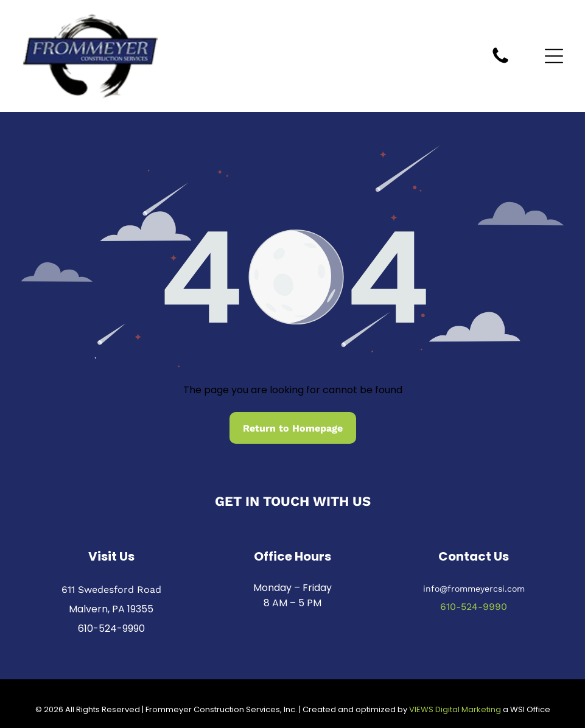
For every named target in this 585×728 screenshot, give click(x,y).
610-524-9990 (111, 628)
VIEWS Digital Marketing (455, 709)
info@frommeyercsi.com (474, 588)
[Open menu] (554, 56)
